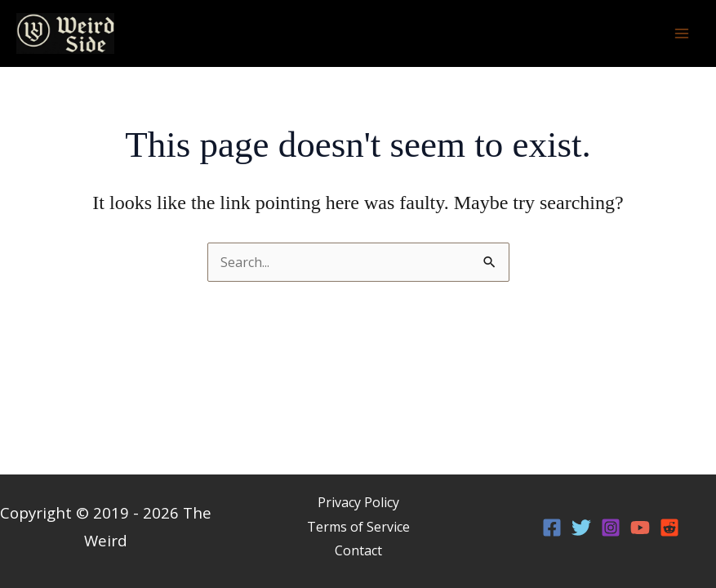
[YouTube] (640, 528)
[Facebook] (552, 528)
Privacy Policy (358, 502)
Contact (358, 550)
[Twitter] (581, 528)
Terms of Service (358, 527)
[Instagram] (611, 528)
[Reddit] (669, 528)
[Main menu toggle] (682, 33)
